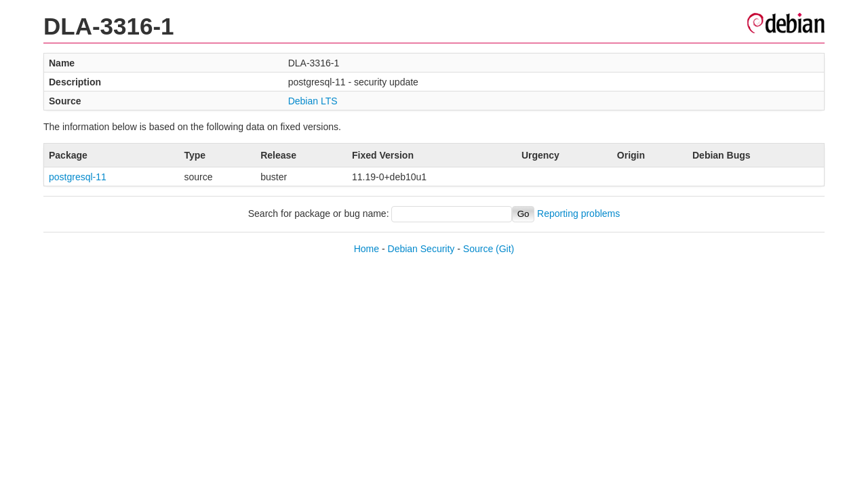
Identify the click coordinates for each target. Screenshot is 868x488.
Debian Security (421, 249)
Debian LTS (313, 101)
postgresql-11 (78, 177)
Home (367, 249)
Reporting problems (578, 213)
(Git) (505, 249)
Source (478, 249)
